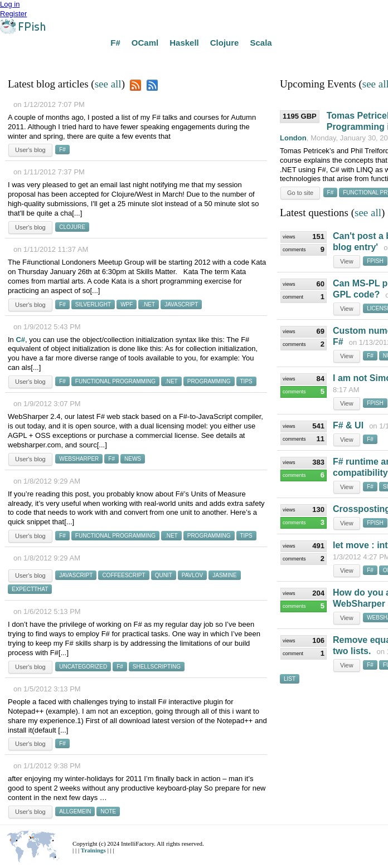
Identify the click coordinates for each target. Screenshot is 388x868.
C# (20, 340)
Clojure (225, 43)
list (290, 679)
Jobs (222, 59)
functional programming (115, 381)
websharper (79, 459)
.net (149, 304)
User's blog (30, 150)
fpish (375, 261)
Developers (261, 59)
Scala (261, 43)
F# (115, 43)
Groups (161, 59)
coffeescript (123, 575)
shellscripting (157, 667)
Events (87, 59)
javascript (181, 304)
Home (15, 59)
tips (246, 381)
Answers (50, 59)
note (108, 811)
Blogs (194, 59)
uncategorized (83, 667)
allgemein (75, 811)
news (133, 459)
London (293, 138)
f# (62, 150)
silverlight (93, 304)
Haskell (184, 43)
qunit (164, 575)
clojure (72, 227)
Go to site (300, 193)
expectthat (30, 589)
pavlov (193, 575)
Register (13, 14)
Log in (10, 4)
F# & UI (348, 425)
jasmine (224, 575)
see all (108, 84)
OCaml (145, 43)
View (347, 261)
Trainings (94, 850)
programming (209, 381)
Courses (124, 59)
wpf (127, 304)
